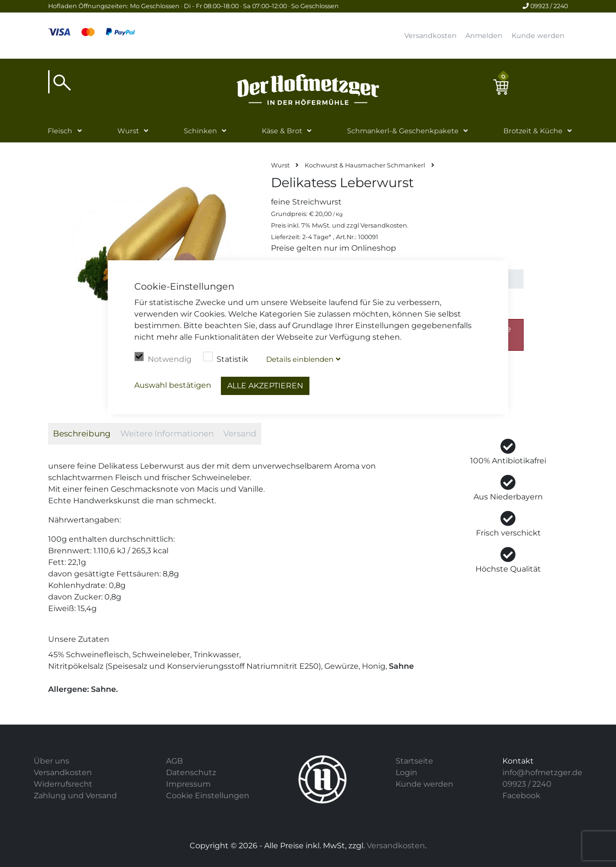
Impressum (188, 784)
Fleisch (60, 131)
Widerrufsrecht (63, 784)
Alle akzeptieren (265, 386)
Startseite (414, 761)
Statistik (226, 358)
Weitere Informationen (167, 433)
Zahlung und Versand (75, 796)
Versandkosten (430, 36)
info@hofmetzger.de (542, 772)
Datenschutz (191, 772)
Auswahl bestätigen (173, 385)
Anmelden (484, 36)
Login (406, 772)
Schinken (200, 131)
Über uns (51, 761)
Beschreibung (82, 433)
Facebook (521, 796)
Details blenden (300, 359)
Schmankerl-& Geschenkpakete (403, 131)
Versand (240, 433)
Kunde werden (538, 36)
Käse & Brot (282, 131)
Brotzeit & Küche (533, 131)
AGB (174, 761)
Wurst (128, 131)
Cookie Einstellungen (208, 796)
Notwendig (163, 358)
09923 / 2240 (545, 6)
